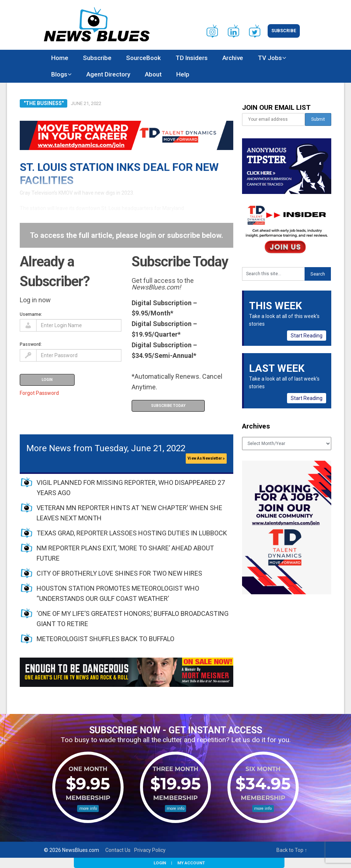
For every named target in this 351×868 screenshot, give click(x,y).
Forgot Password (39, 393)
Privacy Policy (150, 850)
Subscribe (284, 31)
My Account (191, 863)
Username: (31, 314)
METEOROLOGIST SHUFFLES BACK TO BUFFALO (105, 639)
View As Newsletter (206, 458)
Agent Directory (108, 74)
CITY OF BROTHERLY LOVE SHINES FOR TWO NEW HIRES (119, 573)
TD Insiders (192, 58)
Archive (233, 58)
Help (183, 74)
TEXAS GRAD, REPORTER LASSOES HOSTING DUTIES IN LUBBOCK (132, 533)
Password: (31, 344)
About (153, 74)
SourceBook (144, 58)
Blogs (59, 74)
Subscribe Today (168, 406)
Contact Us (118, 850)
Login (160, 863)
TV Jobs (270, 58)
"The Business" (44, 103)
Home (60, 58)
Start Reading (307, 336)
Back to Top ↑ (292, 850)
